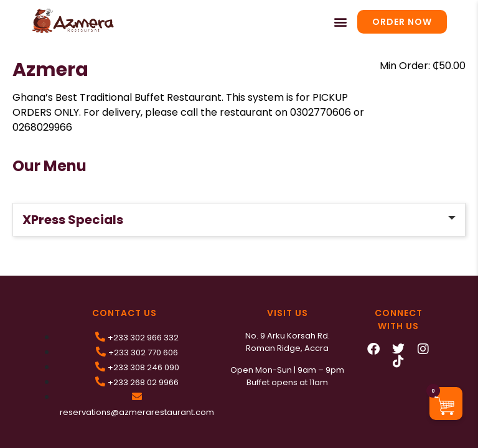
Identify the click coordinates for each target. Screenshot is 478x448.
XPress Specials (73, 220)
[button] (341, 21)
